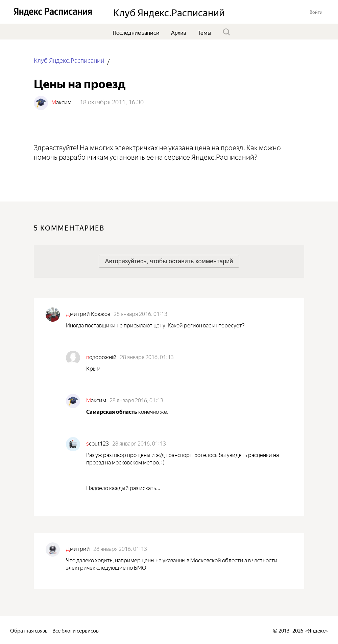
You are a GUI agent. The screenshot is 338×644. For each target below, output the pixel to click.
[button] (316, 12)
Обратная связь (29, 630)
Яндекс (317, 630)
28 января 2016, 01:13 (140, 313)
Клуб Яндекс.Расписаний (69, 60)
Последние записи (136, 32)
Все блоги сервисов (76, 630)
